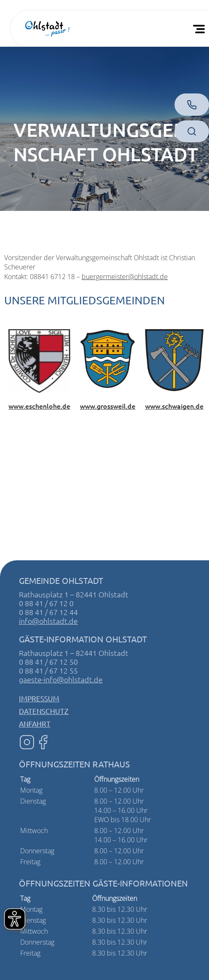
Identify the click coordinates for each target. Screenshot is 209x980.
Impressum (39, 698)
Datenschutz (44, 711)
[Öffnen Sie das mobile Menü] (201, 29)
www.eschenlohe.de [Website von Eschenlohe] (39, 406)
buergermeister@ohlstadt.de (125, 277)
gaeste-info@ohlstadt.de (61, 679)
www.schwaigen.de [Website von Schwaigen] (174, 406)
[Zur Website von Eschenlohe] (39, 360)
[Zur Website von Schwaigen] (174, 360)
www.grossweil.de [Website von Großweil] (108, 406)
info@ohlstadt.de (48, 621)
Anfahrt (35, 723)
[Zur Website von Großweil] (108, 358)
